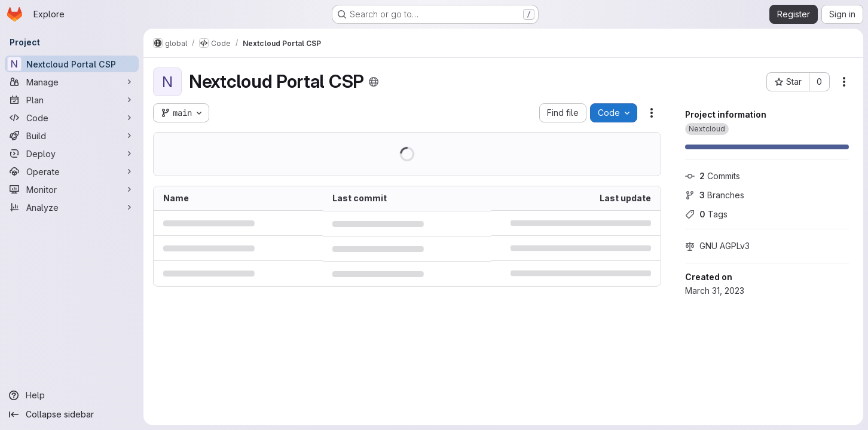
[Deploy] (72, 153)
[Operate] (72, 171)
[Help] (72, 395)
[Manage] (72, 82)
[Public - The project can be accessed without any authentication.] (374, 82)
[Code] (72, 118)
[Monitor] (72, 189)
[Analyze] (72, 207)
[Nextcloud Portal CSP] (72, 64)
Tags (706, 214)
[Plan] (72, 100)
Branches (715, 195)
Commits (713, 176)
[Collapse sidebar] (72, 414)
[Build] (72, 136)
